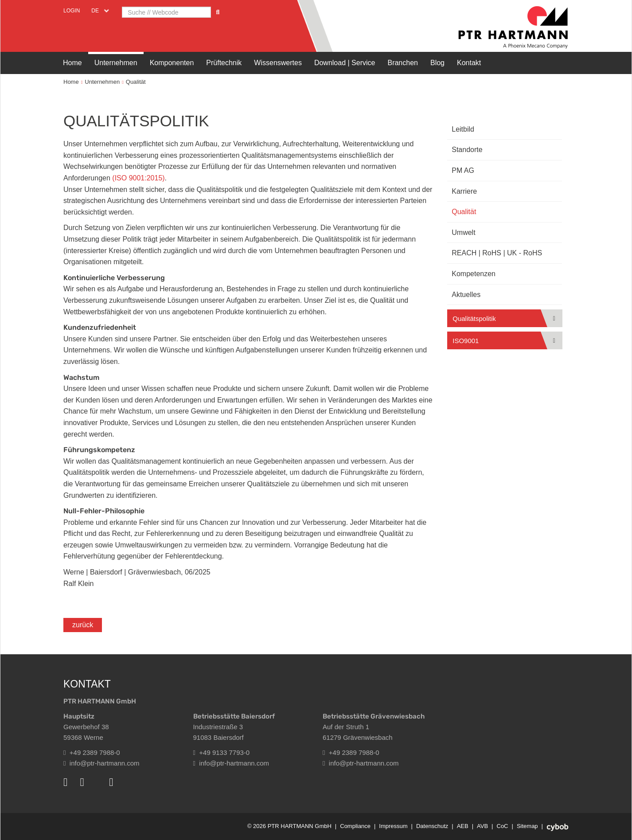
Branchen (403, 63)
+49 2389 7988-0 (92, 752)
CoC (503, 826)
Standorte (467, 150)
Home (72, 63)
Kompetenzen (474, 274)
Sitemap (527, 826)
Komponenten (172, 63)
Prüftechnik (224, 63)
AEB (463, 826)
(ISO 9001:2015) (138, 178)
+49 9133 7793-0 (222, 752)
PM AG (463, 170)
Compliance (355, 826)
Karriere (464, 191)
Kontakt (469, 63)
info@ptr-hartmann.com (101, 763)
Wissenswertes (278, 63)
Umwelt (463, 232)
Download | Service (345, 63)
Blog (437, 63)
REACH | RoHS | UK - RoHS (497, 253)
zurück (83, 625)
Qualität (136, 82)
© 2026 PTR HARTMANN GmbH (289, 826)
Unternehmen (116, 63)
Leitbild (463, 129)
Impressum (393, 826)
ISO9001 (466, 341)
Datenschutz (432, 826)
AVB (482, 826)
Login (72, 11)
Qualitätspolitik (474, 318)
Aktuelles (466, 295)
